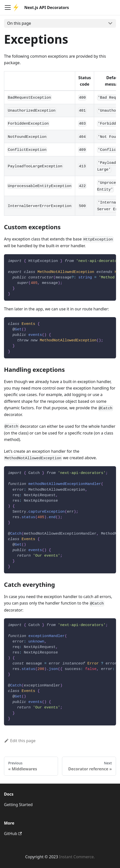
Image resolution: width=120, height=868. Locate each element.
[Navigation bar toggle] (8, 7)
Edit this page (20, 741)
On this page (19, 23)
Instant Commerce (76, 857)
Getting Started (18, 805)
